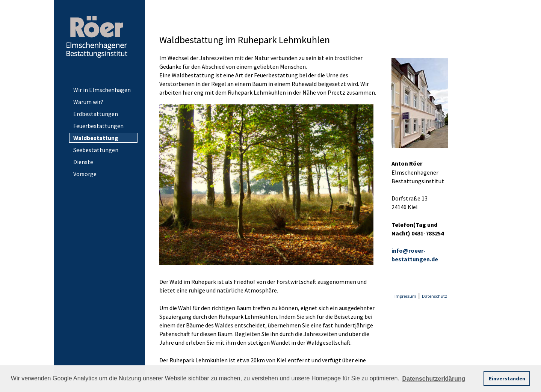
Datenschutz (434, 296)
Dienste (83, 162)
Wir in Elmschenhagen (102, 90)
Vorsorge (85, 174)
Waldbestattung (96, 138)
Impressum (405, 296)
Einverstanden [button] (507, 378)
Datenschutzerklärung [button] (434, 379)
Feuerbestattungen (98, 126)
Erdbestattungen (96, 114)
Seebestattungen (96, 150)
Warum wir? (88, 102)
